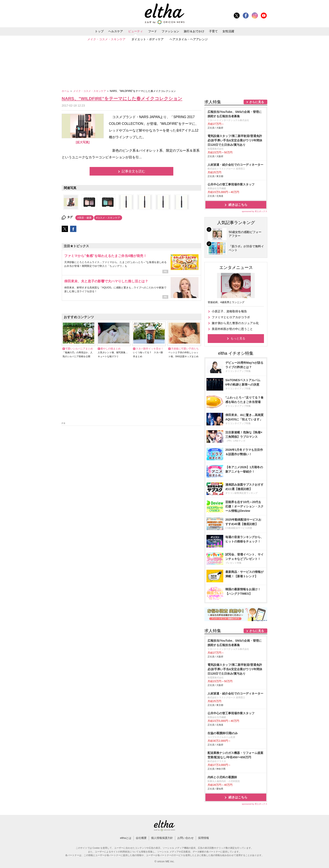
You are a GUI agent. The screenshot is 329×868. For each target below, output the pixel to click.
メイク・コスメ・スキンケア (106, 39)
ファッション (170, 31)
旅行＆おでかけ (194, 31)
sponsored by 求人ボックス (255, 211)
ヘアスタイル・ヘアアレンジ (189, 39)
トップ (99, 31)
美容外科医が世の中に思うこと (232, 329)
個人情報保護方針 (162, 838)
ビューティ (136, 31)
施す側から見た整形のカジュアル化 (235, 323)
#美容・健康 (84, 218)
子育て (213, 31)
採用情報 (204, 838)
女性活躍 (228, 31)
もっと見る (238, 338)
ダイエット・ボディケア (148, 39)
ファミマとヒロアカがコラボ (231, 317)
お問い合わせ (185, 838)
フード (153, 31)
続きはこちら (238, 205)
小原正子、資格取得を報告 (229, 311)
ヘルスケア (116, 31)
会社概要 (141, 838)
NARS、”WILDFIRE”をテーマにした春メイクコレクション (122, 98)
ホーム (66, 91)
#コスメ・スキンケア (108, 218)
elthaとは (126, 838)
